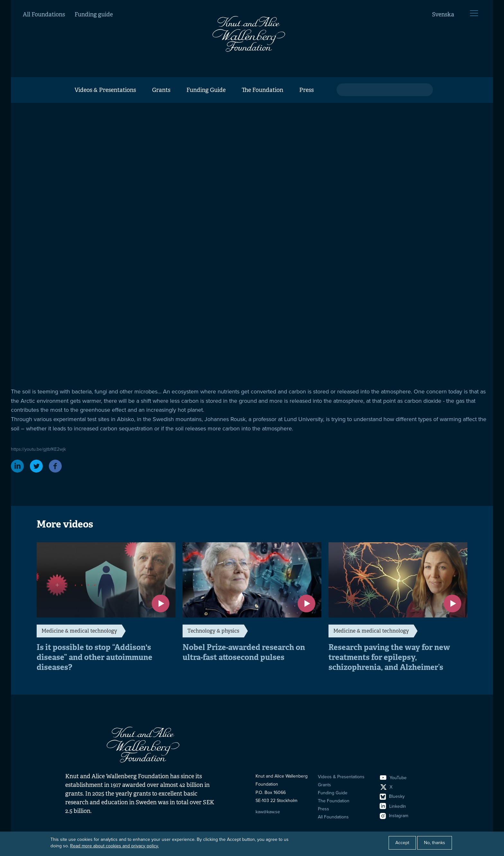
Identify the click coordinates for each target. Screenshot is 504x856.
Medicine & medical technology (79, 631)
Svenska (443, 14)
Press (306, 90)
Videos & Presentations (105, 90)
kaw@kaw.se (268, 812)
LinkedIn (393, 806)
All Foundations (44, 14)
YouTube (393, 778)
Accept (402, 843)
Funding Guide (206, 90)
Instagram (394, 816)
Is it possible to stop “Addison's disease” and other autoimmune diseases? (94, 657)
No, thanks (435, 843)
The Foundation (262, 90)
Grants (161, 90)
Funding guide (94, 14)
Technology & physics (213, 631)
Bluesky (392, 796)
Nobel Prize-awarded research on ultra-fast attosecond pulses (244, 652)
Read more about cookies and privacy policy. (114, 846)
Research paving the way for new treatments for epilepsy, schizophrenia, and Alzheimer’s (389, 657)
